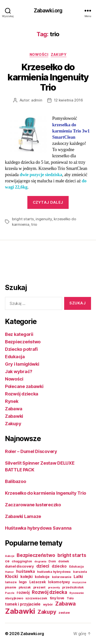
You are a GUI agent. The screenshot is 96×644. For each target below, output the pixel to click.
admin (37, 100)
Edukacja (15, 357)
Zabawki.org (48, 11)
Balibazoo (16, 481)
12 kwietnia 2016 (69, 100)
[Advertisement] (25, 264)
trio (34, 224)
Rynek (12, 401)
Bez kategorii (19, 334)
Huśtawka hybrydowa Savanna (38, 528)
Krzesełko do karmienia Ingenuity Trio (48, 77)
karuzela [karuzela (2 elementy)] (80, 572)
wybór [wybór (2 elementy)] (48, 604)
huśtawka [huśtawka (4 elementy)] (25, 571)
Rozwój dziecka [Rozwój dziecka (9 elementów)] (49, 592)
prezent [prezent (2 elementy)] (39, 587)
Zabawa (14, 409)
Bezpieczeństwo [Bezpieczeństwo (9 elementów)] (36, 555)
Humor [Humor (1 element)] (9, 572)
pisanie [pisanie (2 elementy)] (11, 587)
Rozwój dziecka (22, 394)
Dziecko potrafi (21, 349)
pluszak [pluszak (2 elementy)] (25, 587)
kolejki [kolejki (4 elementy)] (26, 577)
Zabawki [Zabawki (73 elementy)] (20, 611)
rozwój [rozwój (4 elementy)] (23, 593)
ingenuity (44, 219)
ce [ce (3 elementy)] (7, 561)
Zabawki (14, 416)
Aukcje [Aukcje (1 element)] (10, 556)
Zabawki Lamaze (23, 516)
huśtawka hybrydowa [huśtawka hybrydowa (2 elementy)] (54, 572)
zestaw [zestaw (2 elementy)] (64, 613)
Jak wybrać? (19, 371)
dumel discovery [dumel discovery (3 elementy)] (19, 566)
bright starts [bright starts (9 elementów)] (72, 555)
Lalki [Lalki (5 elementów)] (78, 577)
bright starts (23, 219)
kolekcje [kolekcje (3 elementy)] (42, 577)
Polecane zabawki (24, 386)
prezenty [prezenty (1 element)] (54, 588)
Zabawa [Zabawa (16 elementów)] (65, 604)
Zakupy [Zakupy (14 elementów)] (47, 612)
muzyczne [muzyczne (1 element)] (79, 582)
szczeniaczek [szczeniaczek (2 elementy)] (36, 598)
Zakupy (59, 54)
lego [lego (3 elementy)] (23, 582)
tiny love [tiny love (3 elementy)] (57, 598)
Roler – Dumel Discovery (31, 451)
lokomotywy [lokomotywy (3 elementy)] (59, 582)
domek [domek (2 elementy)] (64, 561)
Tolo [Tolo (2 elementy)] (70, 598)
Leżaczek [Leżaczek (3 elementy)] (38, 582)
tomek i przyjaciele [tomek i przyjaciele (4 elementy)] (23, 604)
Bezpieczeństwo (23, 342)
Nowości (39, 54)
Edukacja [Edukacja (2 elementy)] (76, 566)
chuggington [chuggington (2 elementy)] (22, 561)
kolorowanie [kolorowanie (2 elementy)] (62, 577)
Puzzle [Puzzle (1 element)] (10, 593)
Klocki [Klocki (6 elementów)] (11, 576)
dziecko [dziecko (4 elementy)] (59, 566)
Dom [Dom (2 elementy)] (52, 561)
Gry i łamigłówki (22, 364)
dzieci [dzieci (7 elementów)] (43, 566)
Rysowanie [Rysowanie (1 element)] (77, 593)
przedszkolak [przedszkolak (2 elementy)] (73, 587)
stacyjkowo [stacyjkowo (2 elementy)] (14, 598)
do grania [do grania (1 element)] (40, 562)
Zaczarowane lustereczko (33, 505)
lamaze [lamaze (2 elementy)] (11, 582)
